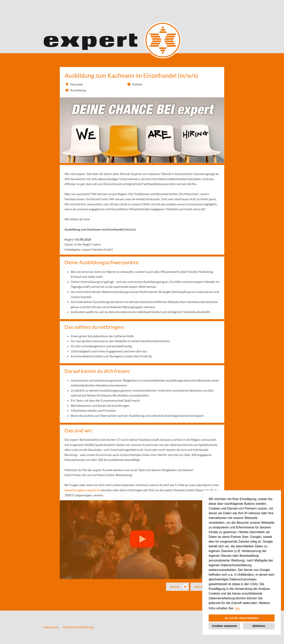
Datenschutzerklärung (78, 627)
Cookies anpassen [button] (224, 626)
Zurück (175, 587)
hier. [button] (238, 608)
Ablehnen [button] (259, 626)
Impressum (51, 627)
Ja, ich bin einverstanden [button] (242, 618)
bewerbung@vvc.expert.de (82, 490)
